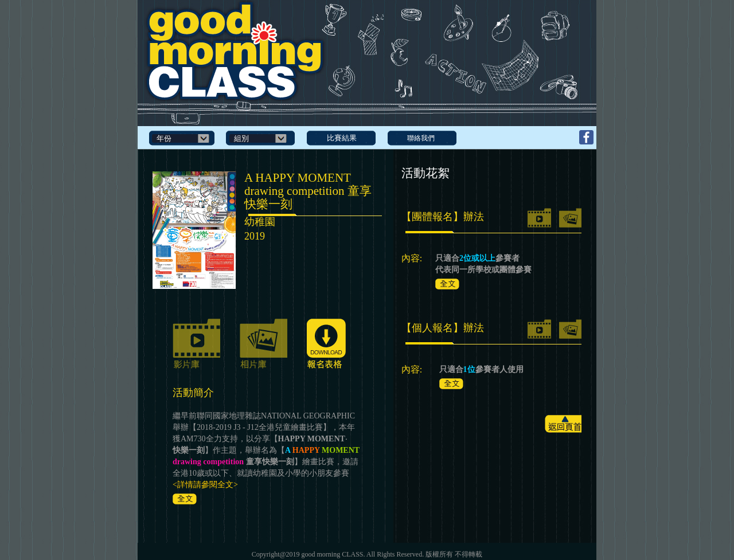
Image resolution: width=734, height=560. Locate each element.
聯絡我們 (421, 138)
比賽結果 (342, 138)
